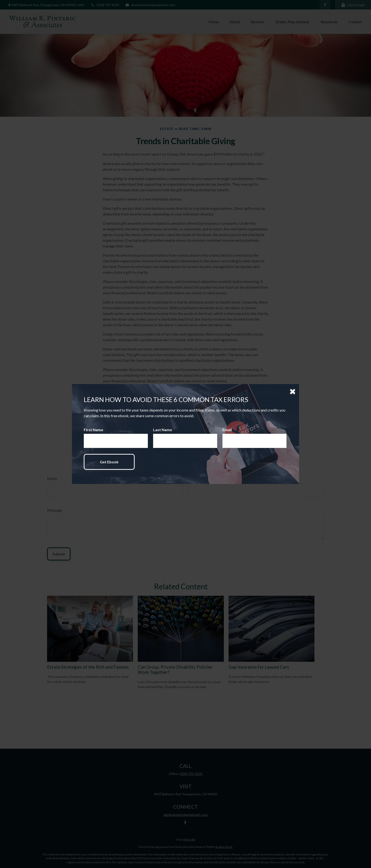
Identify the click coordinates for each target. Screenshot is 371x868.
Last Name (163, 430)
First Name (93, 430)
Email (227, 430)
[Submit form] (109, 462)
